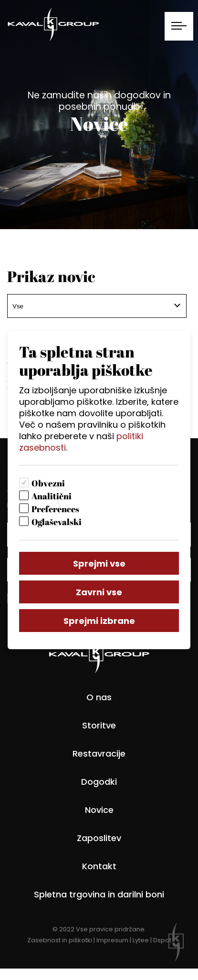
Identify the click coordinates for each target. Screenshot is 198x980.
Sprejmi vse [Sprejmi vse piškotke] (99, 564)
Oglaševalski (57, 522)
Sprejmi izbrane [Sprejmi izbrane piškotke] (99, 621)
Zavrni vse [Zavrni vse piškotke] (99, 592)
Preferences (55, 509)
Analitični (52, 496)
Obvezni (48, 483)
